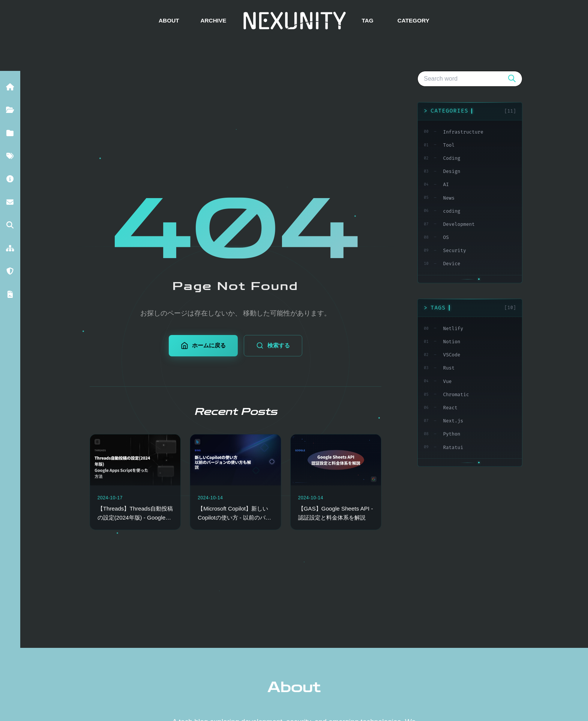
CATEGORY (413, 20)
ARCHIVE (213, 20)
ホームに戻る (203, 345)
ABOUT (169, 20)
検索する (273, 345)
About (294, 687)
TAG (367, 20)
